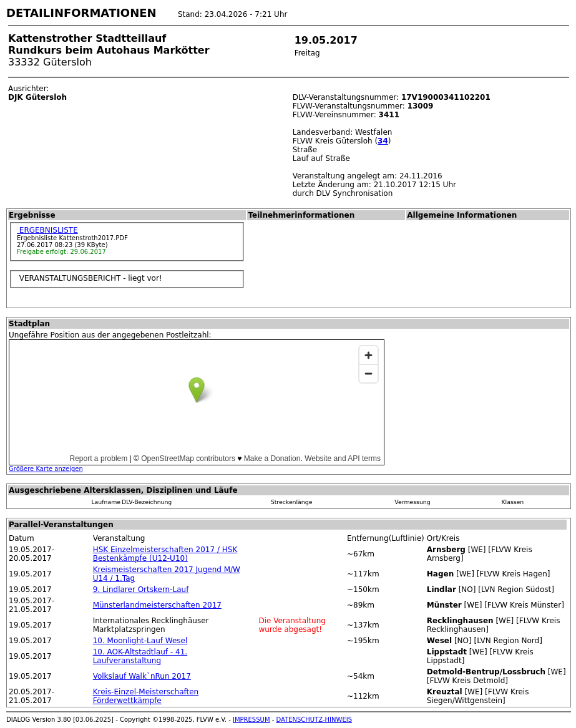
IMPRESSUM (251, 720)
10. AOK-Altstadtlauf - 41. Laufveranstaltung (140, 656)
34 (383, 141)
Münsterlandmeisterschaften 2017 (157, 605)
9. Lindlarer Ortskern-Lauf (141, 590)
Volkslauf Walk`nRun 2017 (142, 676)
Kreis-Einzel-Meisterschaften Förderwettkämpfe (146, 696)
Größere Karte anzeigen (46, 469)
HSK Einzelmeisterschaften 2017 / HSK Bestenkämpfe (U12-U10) (165, 554)
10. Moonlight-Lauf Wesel (140, 641)
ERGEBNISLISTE (47, 230)
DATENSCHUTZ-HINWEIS (315, 720)
